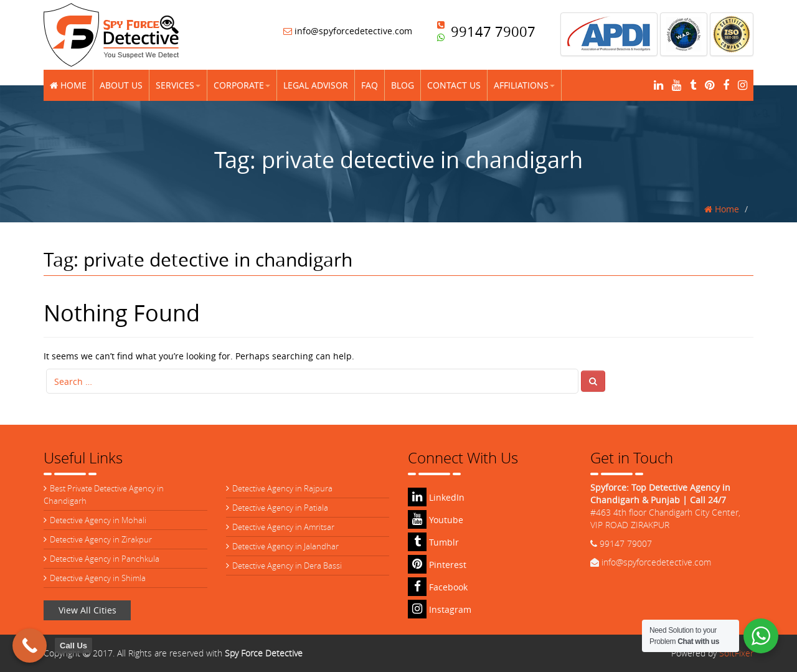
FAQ (370, 85)
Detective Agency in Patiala (280, 508)
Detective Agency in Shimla (98, 578)
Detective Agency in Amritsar (283, 527)
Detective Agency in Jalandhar (285, 546)
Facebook (438, 587)
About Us (121, 85)
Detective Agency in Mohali (98, 520)
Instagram (440, 609)
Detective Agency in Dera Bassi (287, 566)
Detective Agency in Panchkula (105, 559)
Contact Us (454, 85)
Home (68, 85)
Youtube (436, 520)
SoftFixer (736, 653)
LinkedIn (436, 497)
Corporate (242, 85)
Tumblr (433, 542)
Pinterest (437, 565)
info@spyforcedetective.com (348, 31)
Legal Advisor (316, 85)
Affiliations (524, 85)
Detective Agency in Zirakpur (101, 539)
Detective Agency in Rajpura (282, 488)
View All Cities (87, 610)
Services (178, 85)
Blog (403, 85)
